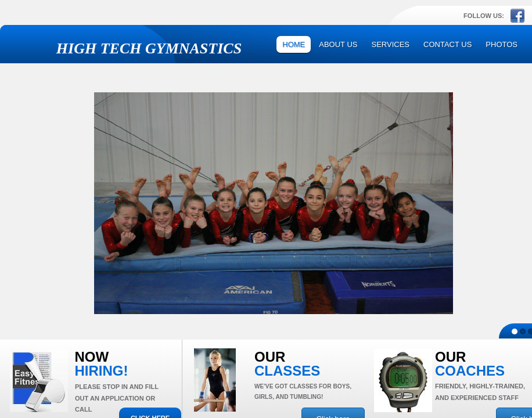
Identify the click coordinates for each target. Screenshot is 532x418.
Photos (502, 44)
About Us (338, 44)
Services (391, 44)
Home (294, 44)
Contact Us (447, 44)
